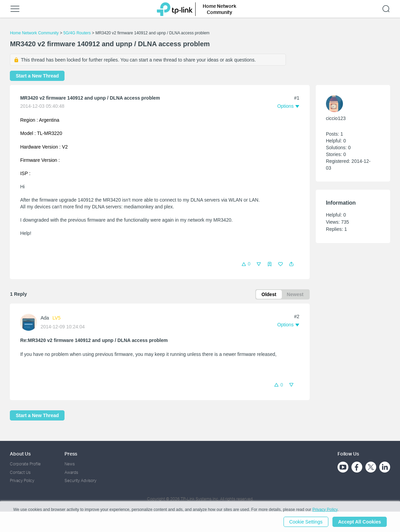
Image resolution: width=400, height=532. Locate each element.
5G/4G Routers (77, 33)
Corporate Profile (25, 464)
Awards (71, 472)
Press (71, 454)
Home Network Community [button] (220, 9)
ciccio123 (336, 118)
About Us (20, 454)
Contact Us (20, 472)
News (70, 464)
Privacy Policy (22, 480)
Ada (45, 318)
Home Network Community (34, 33)
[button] (291, 264)
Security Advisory (80, 480)
